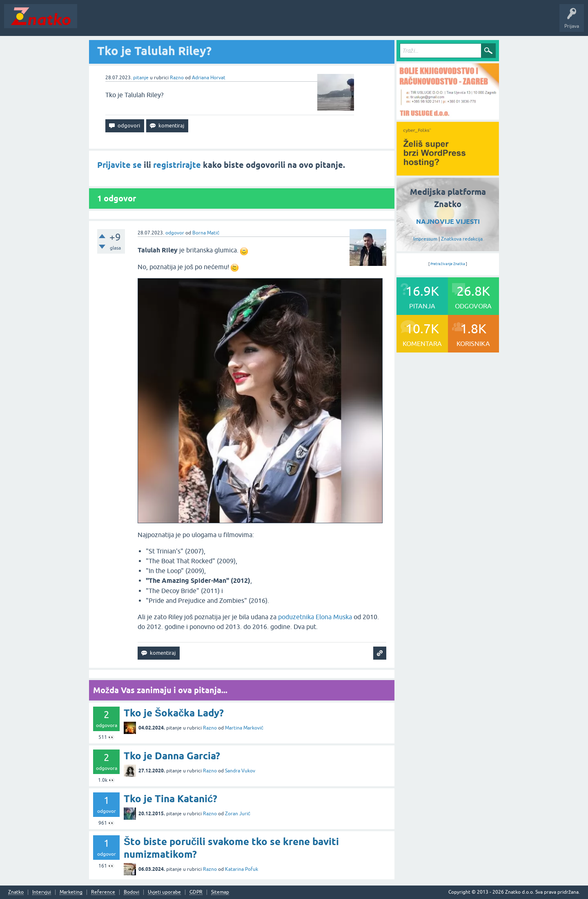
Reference (103, 892)
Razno (177, 78)
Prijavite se (119, 165)
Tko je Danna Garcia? (172, 756)
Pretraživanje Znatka (448, 264)
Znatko (16, 892)
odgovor (175, 233)
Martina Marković (244, 728)
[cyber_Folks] (448, 173)
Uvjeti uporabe (164, 892)
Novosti (91, 22)
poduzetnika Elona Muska (315, 617)
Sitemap (220, 892)
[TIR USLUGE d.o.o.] (448, 117)
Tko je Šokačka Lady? (174, 713)
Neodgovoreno (126, 22)
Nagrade (288, 22)
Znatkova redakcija (462, 239)
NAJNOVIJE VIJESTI (448, 222)
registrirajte (177, 165)
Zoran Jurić (238, 814)
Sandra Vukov (240, 771)
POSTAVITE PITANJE (201, 22)
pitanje (141, 78)
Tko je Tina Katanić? (170, 799)
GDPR (196, 892)
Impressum (425, 239)
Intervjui (42, 892)
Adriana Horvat (209, 78)
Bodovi (131, 892)
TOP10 (263, 22)
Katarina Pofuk (242, 869)
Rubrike (160, 22)
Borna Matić (206, 233)
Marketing (71, 892)
